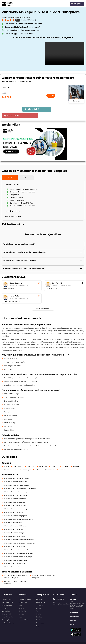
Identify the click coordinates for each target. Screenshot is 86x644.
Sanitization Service (8, 617)
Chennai (54, 460)
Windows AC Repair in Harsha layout (16, 492)
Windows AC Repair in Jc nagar (14, 526)
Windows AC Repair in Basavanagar (16, 554)
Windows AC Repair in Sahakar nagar (16, 503)
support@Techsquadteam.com (63, 598)
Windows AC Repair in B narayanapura (17, 561)
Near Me (21, 602)
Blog (20, 599)
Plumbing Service (7, 614)
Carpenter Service (7, 611)
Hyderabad (43, 460)
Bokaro (38, 463)
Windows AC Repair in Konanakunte (16, 475)
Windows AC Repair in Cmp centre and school (19, 533)
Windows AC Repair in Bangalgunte (16, 509)
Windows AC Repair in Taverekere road (17, 489)
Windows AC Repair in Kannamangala (16, 543)
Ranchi (6, 460)
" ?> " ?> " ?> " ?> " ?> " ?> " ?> (29, 87)
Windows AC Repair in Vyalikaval (15, 540)
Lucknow (63, 463)
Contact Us (22, 605)
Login (20, 611)
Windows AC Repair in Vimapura (15, 506)
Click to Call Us (34, 109)
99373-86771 (60, 593)
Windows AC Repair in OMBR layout (15, 520)
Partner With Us (24, 614)
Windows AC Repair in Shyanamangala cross (19, 547)
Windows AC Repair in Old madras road (17, 472)
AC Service (5, 602)
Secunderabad (50, 463)
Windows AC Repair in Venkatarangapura (17, 485)
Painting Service (7, 599)
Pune (16, 463)
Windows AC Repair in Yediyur (14, 523)
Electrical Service (7, 608)
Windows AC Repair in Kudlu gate (15, 496)
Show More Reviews (43, 302)
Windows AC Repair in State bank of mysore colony (20, 537)
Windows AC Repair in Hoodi (13, 516)
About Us (22, 608)
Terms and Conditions (76, 638)
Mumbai (76, 460)
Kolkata (7, 463)
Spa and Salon (6, 605)
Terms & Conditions (25, 593)
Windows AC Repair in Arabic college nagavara (19, 513)
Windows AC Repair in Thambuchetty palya (18, 550)
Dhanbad (65, 460)
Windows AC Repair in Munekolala (15, 557)
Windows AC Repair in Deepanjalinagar (17, 479)
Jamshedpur (26, 463)
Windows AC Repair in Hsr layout (15, 530)
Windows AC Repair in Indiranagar (15, 499)
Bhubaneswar (18, 460)
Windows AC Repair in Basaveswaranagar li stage (20, 482)
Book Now (77, 101)
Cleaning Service (7, 593)
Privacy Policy (23, 596)
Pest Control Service (8, 596)
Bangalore (31, 460)
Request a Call (60, 109)
